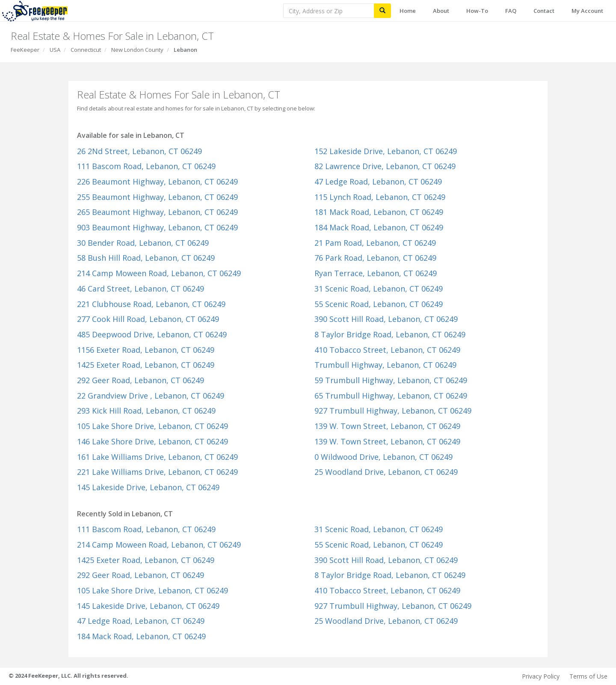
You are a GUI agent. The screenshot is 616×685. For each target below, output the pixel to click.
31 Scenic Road (379, 289)
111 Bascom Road (146, 166)
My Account (587, 11)
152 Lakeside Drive (386, 151)
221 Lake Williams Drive (157, 472)
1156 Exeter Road (146, 350)
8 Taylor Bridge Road (390, 334)
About (441, 11)
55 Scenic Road (379, 304)
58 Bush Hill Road (146, 258)
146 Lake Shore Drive (153, 441)
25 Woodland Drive (386, 472)
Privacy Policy (541, 676)
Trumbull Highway (385, 365)
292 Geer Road (141, 380)
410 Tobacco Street (387, 350)
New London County (137, 50)
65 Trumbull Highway (391, 396)
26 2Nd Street (139, 151)
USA (55, 50)
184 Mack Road (379, 227)
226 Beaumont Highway (157, 182)
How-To (477, 11)
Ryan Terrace (376, 273)
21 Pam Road (375, 243)
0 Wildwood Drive (384, 457)
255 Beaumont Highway (157, 197)
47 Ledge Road (378, 182)
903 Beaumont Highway (157, 227)
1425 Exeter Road (146, 365)
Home (408, 11)
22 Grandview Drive (151, 396)
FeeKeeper (25, 50)
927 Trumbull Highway (393, 411)
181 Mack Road (379, 212)
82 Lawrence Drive (385, 166)
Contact (544, 11)
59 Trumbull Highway (391, 380)
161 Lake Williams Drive (157, 457)
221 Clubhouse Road (151, 304)
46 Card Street (141, 289)
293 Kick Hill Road (146, 411)
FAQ (511, 11)
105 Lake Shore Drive (153, 426)
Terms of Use (588, 676)
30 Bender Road (143, 243)
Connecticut (86, 50)
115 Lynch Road (380, 197)
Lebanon (185, 50)
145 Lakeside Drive (148, 487)
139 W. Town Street (387, 426)
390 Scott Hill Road (386, 319)
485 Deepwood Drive (152, 334)
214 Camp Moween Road (159, 273)
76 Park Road (375, 258)
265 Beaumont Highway (157, 212)
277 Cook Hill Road (148, 319)
